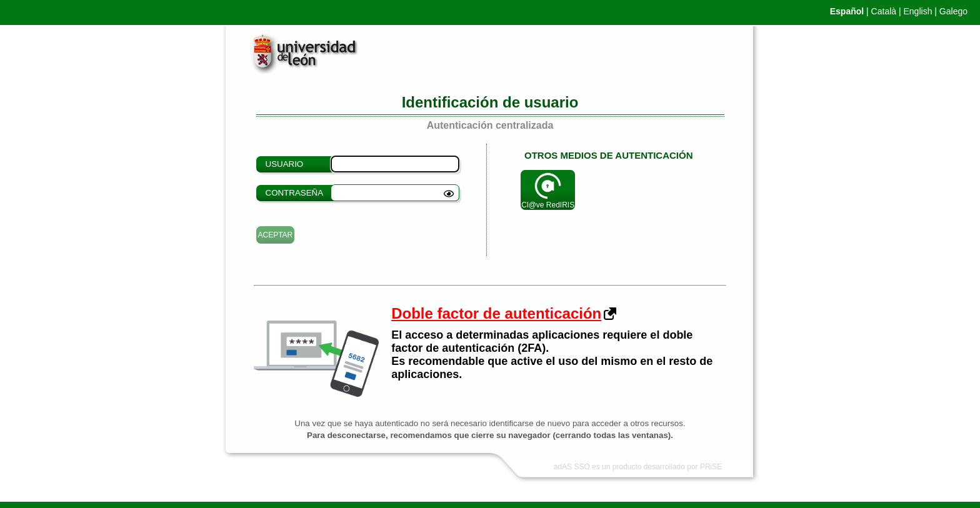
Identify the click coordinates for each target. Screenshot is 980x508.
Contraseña (295, 193)
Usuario (285, 164)
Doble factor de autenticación (496, 313)
